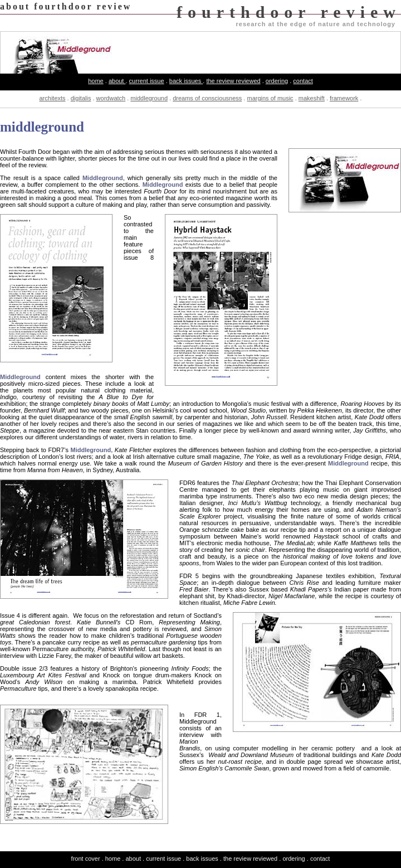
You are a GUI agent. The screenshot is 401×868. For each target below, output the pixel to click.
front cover (86, 859)
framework (344, 98)
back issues (186, 81)
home (96, 81)
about (117, 81)
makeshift (312, 98)
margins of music (270, 98)
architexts (52, 98)
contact (303, 81)
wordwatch (111, 98)
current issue (147, 81)
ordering (277, 81)
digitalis (81, 98)
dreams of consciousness (207, 98)
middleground (149, 98)
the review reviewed (233, 81)
